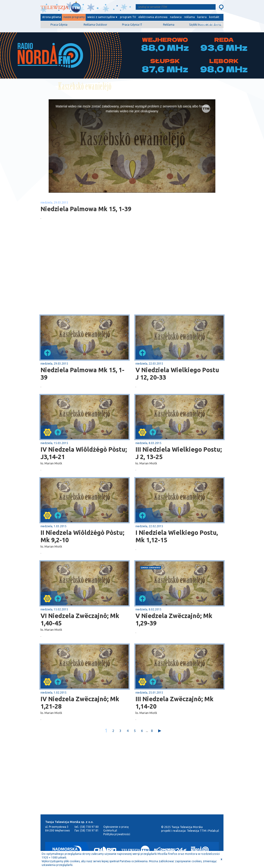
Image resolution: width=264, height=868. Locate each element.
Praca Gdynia (59, 25)
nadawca (176, 17)
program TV (128, 17)
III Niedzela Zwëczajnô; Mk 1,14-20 (174, 703)
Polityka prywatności (117, 834)
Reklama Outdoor (95, 25)
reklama (189, 17)
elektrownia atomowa (153, 17)
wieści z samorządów (101, 17)
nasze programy (74, 17)
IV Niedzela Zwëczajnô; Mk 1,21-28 (80, 703)
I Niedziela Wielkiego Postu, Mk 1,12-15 (177, 536)
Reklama (169, 25)
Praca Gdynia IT (132, 25)
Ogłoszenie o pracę (116, 827)
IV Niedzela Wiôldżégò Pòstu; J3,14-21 (84, 453)
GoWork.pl (110, 830)
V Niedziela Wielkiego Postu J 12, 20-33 (177, 374)
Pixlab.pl (214, 831)
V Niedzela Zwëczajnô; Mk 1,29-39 (174, 619)
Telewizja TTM (196, 831)
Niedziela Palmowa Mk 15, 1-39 (82, 374)
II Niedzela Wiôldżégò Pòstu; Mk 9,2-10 (82, 536)
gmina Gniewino (151, 568)
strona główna (52, 17)
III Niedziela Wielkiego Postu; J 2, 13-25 (179, 453)
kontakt (214, 17)
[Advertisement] (86, 278)
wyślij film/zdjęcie (211, 24)
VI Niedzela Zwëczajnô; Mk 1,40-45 (80, 619)
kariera (202, 17)
